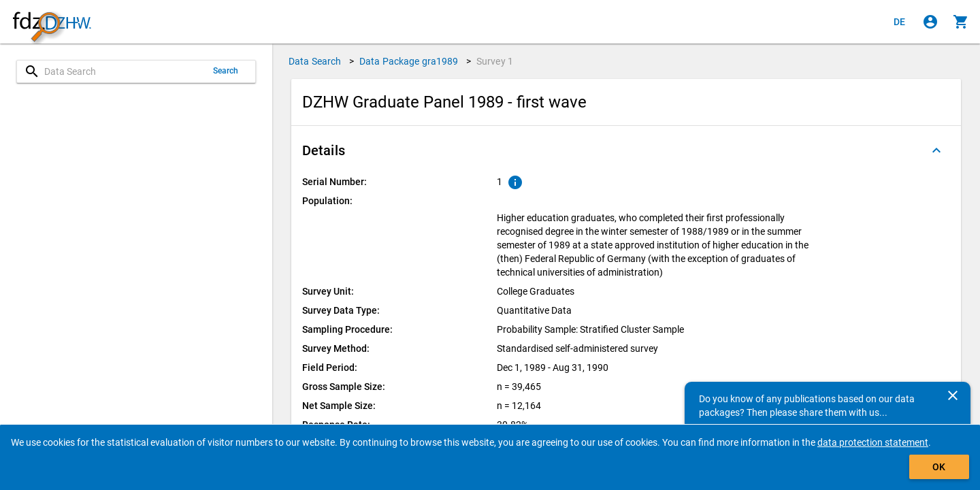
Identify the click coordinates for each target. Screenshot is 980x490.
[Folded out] (936, 150)
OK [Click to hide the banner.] (939, 467)
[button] (626, 150)
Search (226, 71)
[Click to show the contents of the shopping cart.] (961, 22)
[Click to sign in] (930, 22)
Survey (495, 61)
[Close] (953, 395)
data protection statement (873, 442)
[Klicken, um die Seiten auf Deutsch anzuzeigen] (900, 22)
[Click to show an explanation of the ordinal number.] (515, 182)
